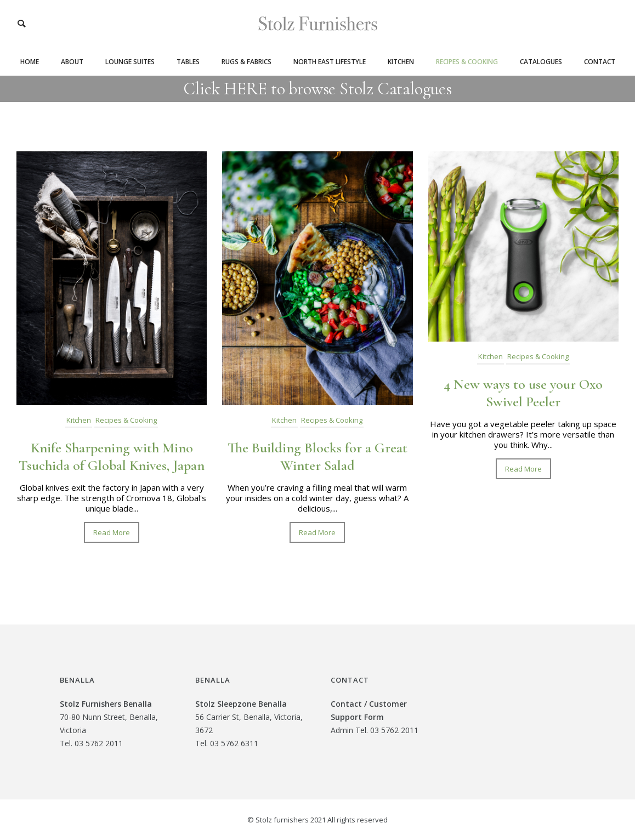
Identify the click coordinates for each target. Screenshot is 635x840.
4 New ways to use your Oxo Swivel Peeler (523, 393)
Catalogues (541, 62)
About (72, 62)
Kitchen (401, 62)
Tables (188, 62)
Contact (600, 62)
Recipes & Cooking (467, 62)
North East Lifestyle (330, 62)
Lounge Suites (130, 62)
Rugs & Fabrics (246, 62)
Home (30, 62)
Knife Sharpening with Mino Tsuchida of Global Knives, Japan (112, 456)
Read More (112, 532)
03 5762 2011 (99, 743)
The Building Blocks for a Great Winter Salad (317, 456)
